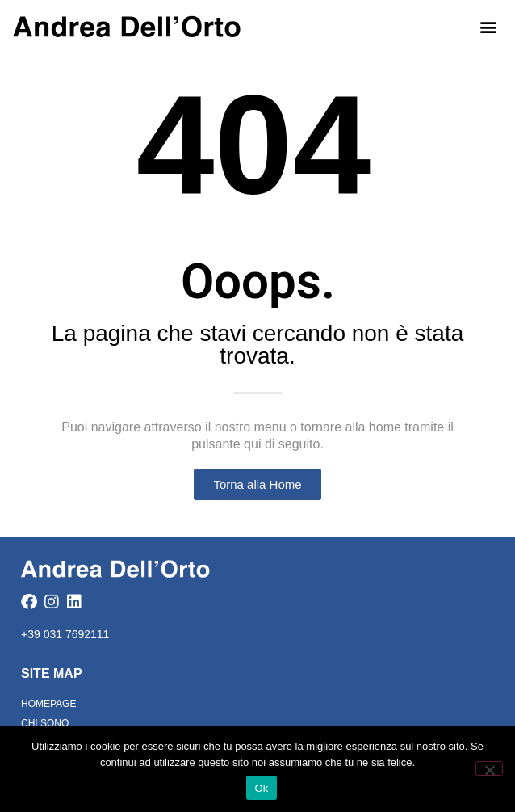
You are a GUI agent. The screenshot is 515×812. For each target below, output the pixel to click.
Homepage (48, 704)
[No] (489, 768)
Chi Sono (45, 723)
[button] (489, 26)
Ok (261, 788)
